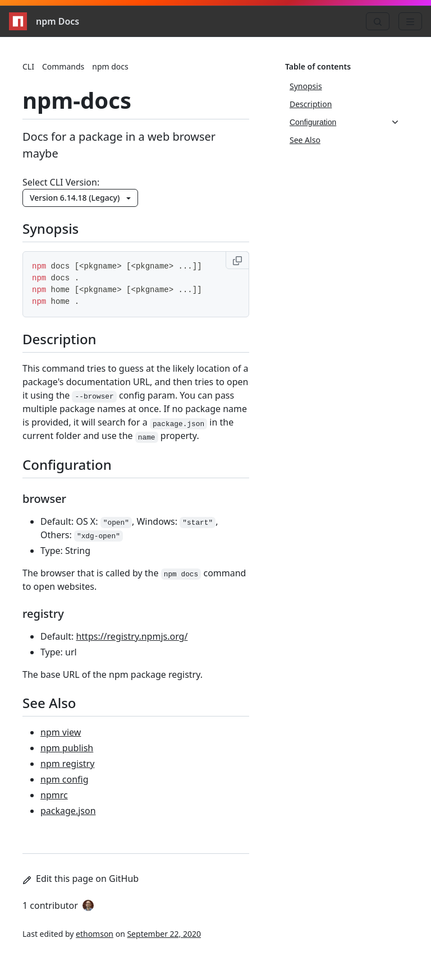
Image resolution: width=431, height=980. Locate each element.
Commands (63, 66)
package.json (68, 811)
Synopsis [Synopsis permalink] (57, 228)
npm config (65, 779)
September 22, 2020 (164, 934)
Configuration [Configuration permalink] (74, 464)
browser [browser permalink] (51, 499)
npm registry (67, 764)
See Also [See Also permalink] (56, 703)
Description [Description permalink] (66, 339)
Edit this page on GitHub (81, 879)
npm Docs (44, 21)
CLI (28, 66)
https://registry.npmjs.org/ (132, 636)
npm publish (67, 748)
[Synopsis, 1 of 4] (345, 86)
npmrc (54, 795)
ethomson (95, 934)
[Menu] (410, 21)
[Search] (378, 21)
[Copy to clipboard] (237, 260)
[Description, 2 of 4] (345, 104)
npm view (61, 732)
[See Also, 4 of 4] (345, 140)
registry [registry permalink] (50, 614)
